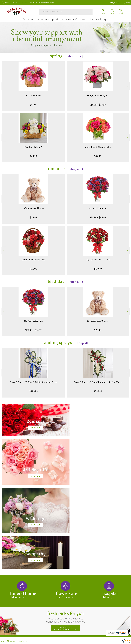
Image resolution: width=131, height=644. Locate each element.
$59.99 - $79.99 (98, 105)
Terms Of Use (83, 642)
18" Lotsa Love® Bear (33, 208)
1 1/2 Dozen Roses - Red (98, 260)
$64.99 (33, 156)
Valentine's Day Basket (33, 260)
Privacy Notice (95, 642)
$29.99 (33, 217)
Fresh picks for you (66, 533)
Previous (4, 86)
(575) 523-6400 (11, 3)
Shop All (73, 56)
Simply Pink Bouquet (98, 95)
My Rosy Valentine (98, 208)
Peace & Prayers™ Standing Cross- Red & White (98, 382)
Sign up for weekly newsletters (66, 544)
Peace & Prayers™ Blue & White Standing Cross (33, 382)
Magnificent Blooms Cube (98, 147)
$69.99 (33, 105)
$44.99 (98, 156)
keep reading (72, 561)
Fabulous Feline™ (33, 147)
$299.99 (33, 391)
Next (128, 86)
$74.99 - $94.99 (98, 217)
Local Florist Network (110, 642)
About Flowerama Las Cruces (14, 557)
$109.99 (98, 269)
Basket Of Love (33, 95)
